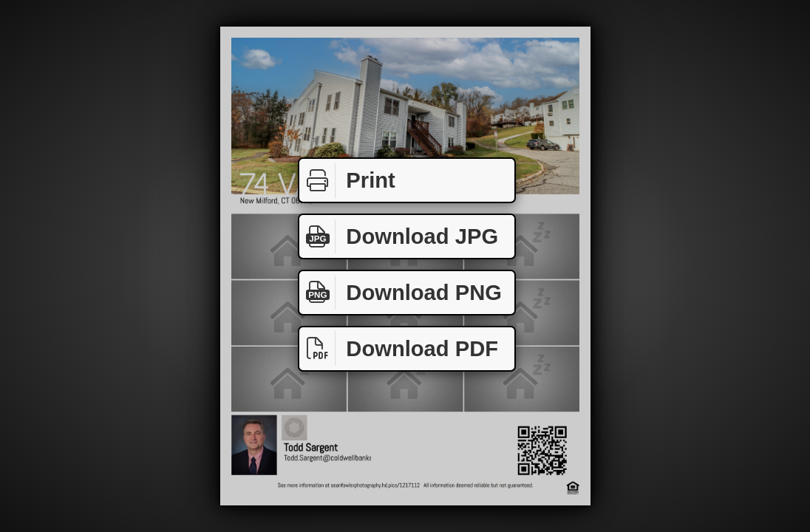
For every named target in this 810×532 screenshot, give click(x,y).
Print (347, 181)
